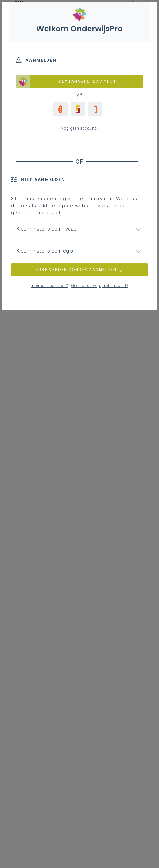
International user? (49, 286)
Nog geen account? (79, 128)
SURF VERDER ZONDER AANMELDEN (79, 270)
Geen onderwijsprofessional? (100, 286)
